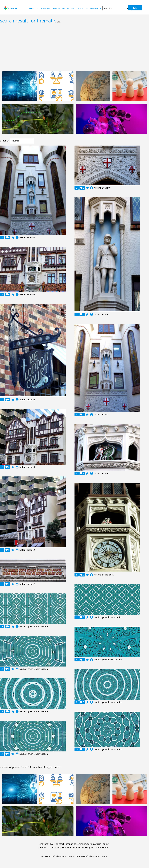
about (106, 844)
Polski (76, 848)
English (44, 848)
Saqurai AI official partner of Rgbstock (92, 856)
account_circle (17, 237)
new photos (46, 9)
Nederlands (103, 848)
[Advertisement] (74, 47)
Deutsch (55, 848)
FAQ (72, 9)
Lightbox (44, 844)
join (135, 8)
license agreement (76, 844)
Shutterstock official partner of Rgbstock (58, 856)
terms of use (94, 844)
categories (34, 9)
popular (56, 9)
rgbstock (10, 8)
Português (88, 848)
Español (66, 848)
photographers (92, 9)
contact (79, 9)
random (65, 9)
